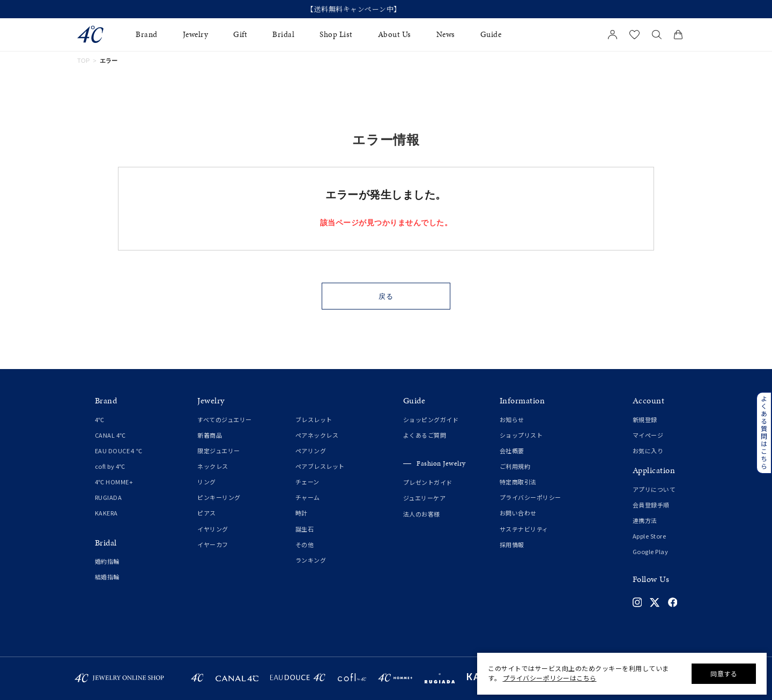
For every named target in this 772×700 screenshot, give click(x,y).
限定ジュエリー (219, 451)
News (446, 35)
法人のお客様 (422, 514)
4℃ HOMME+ (114, 482)
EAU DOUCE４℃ (119, 451)
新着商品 (210, 435)
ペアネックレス (317, 435)
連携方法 (645, 520)
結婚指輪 (107, 577)
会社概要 (512, 451)
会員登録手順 (651, 505)
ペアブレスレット (320, 466)
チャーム (308, 497)
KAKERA (106, 513)
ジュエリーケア (425, 498)
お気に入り (648, 451)
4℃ (100, 419)
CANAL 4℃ (110, 435)
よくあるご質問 (425, 435)
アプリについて (654, 489)
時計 (302, 513)
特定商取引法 (518, 482)
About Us (395, 35)
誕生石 (305, 529)
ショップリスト (521, 435)
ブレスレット (314, 419)
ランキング (311, 560)
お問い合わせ (518, 513)
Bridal (283, 35)
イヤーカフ (213, 544)
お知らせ (512, 419)
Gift (240, 35)
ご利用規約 (515, 466)
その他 (305, 544)
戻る (386, 296)
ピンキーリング (219, 497)
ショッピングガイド (431, 419)
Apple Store (649, 536)
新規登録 (645, 419)
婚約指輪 (107, 561)
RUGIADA (109, 497)
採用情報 (512, 544)
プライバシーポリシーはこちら (550, 678)
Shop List (336, 35)
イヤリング (213, 529)
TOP (84, 61)
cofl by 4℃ (110, 466)
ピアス (207, 513)
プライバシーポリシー (530, 497)
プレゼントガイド (428, 482)
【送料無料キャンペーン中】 (386, 9)
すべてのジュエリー (225, 419)
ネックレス (213, 466)
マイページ (648, 435)
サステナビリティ (524, 529)
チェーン (307, 482)
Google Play (651, 551)
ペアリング (311, 451)
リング (207, 482)
